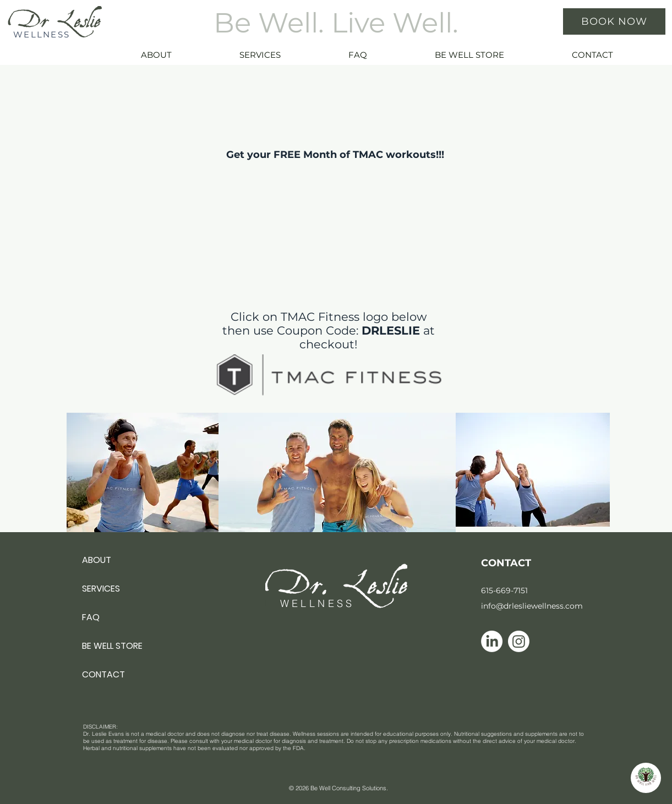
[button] (285, 55)
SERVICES (101, 589)
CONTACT (103, 674)
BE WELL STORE (112, 646)
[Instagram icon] (519, 641)
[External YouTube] (328, 192)
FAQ (91, 617)
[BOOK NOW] (614, 21)
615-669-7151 (504, 590)
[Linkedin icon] (492, 641)
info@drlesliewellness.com (532, 606)
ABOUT (97, 560)
